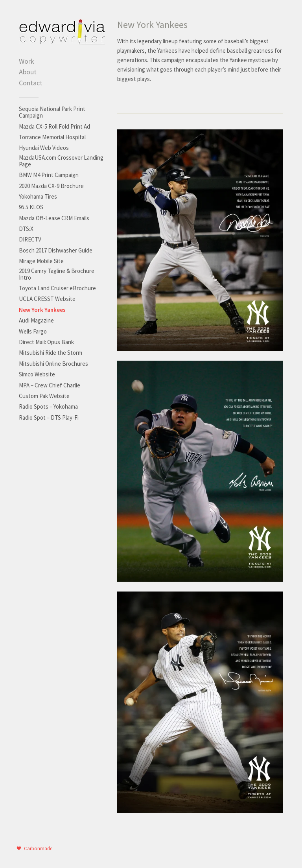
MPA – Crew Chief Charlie (50, 385)
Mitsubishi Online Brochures (53, 364)
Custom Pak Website (44, 396)
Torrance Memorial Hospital (52, 137)
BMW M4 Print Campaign (49, 175)
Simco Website (37, 374)
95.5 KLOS (31, 207)
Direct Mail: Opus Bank (46, 342)
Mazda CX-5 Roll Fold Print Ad (54, 126)
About (28, 72)
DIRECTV (30, 239)
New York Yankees (42, 310)
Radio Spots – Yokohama (48, 406)
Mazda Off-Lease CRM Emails (54, 218)
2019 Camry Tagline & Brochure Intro (57, 274)
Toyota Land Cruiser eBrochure (57, 288)
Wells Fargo (33, 331)
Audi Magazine (36, 320)
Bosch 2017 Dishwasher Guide (56, 250)
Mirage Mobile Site (41, 261)
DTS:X (26, 229)
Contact (31, 83)
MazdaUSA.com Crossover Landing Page (61, 161)
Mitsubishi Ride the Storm (51, 353)
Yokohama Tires (38, 196)
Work (27, 61)
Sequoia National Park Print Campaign (52, 112)
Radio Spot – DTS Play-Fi (49, 417)
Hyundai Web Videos (44, 148)
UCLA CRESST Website (47, 299)
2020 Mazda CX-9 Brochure (51, 186)
